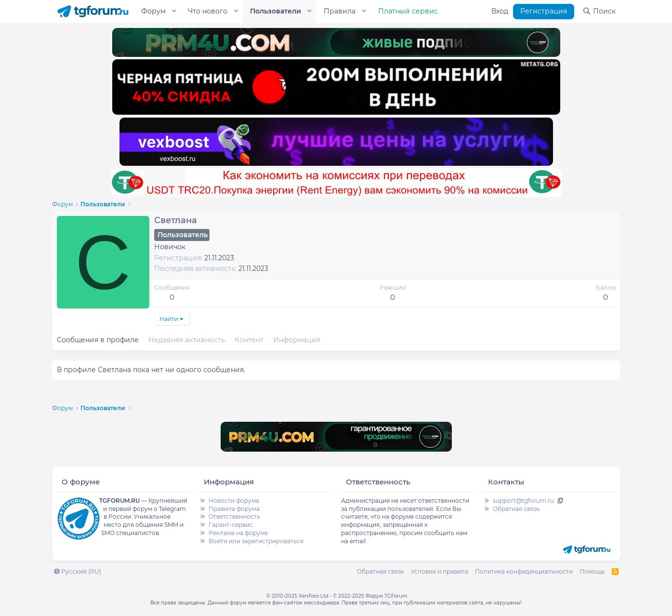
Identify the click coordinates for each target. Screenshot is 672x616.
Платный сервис (408, 11)
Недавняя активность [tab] (187, 340)
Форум (153, 11)
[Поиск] (599, 12)
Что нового (208, 11)
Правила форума (234, 509)
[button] (174, 12)
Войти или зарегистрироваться (256, 541)
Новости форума (234, 501)
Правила (340, 11)
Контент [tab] (249, 340)
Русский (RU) (78, 571)
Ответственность (234, 516)
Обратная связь (516, 509)
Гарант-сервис (231, 525)
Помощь (592, 571)
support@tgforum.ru (523, 501)
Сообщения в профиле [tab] (98, 340)
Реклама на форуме (238, 533)
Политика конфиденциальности (524, 571)
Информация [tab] (297, 340)
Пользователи (276, 11)
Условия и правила (440, 571)
